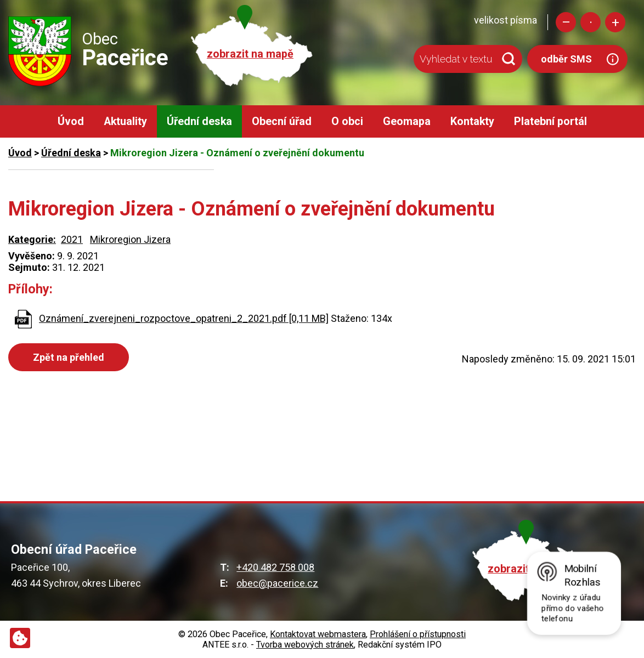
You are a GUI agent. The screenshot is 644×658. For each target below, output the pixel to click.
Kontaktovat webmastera (318, 634)
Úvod (71, 121)
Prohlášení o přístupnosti (418, 634)
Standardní (591, 22)
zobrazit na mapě (250, 54)
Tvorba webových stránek (305, 645)
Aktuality (125, 121)
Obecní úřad (282, 121)
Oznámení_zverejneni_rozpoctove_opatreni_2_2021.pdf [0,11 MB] (184, 318)
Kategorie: (32, 239)
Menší (566, 22)
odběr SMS (566, 59)
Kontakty (472, 121)
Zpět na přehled (69, 357)
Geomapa (407, 121)
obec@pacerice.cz (277, 583)
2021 (72, 239)
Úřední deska (199, 121)
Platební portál (550, 121)
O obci (347, 121)
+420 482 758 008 (275, 567)
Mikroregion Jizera (130, 239)
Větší (615, 22)
